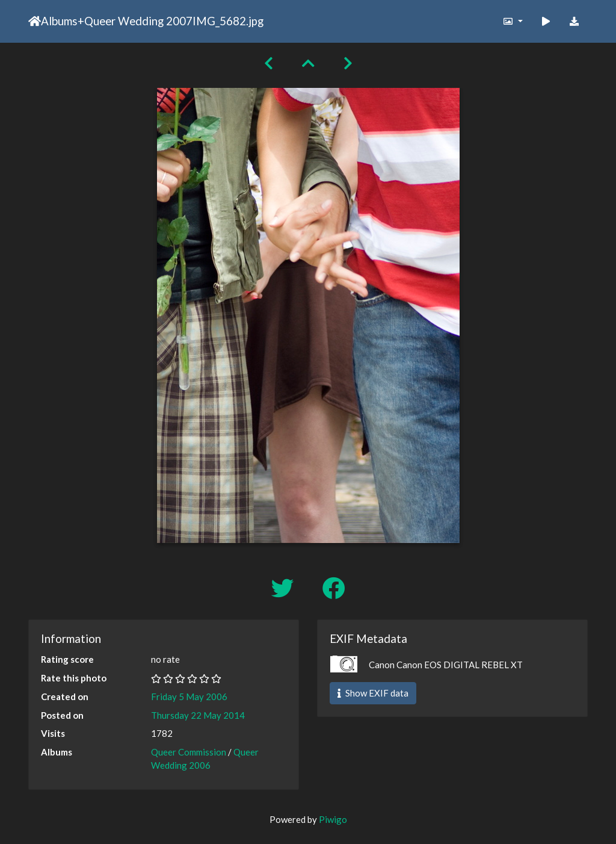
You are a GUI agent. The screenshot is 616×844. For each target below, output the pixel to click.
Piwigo (333, 819)
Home (35, 21)
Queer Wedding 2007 (138, 21)
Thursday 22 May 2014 (198, 715)
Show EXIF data (373, 693)
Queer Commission (189, 752)
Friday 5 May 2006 (189, 697)
